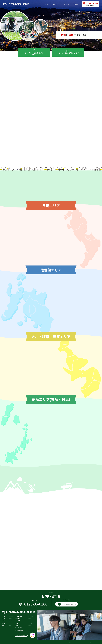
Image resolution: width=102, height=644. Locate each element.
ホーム (46, 4)
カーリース (67, 4)
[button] (50, 46)
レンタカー (56, 4)
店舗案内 (77, 4)
